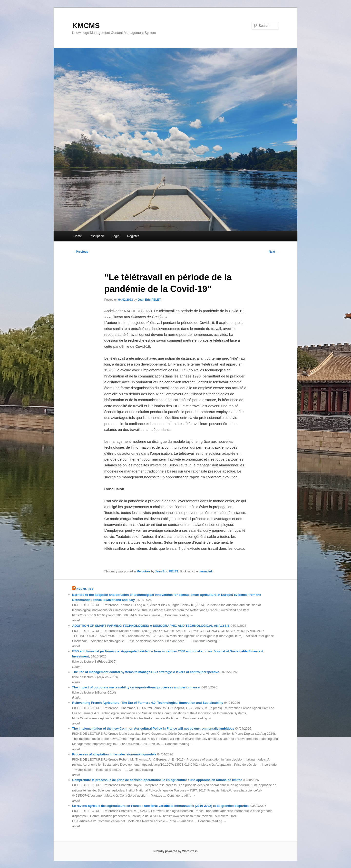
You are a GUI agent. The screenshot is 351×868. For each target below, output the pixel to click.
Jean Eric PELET (149, 300)
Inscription (97, 236)
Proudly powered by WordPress (175, 851)
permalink (206, 571)
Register (133, 236)
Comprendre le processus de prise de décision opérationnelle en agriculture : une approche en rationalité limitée (157, 780)
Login (116, 236)
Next (274, 252)
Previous (80, 252)
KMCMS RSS (85, 589)
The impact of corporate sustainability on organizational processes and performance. (136, 687)
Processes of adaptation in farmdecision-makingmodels (114, 754)
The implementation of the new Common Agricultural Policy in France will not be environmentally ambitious (153, 728)
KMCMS (86, 25)
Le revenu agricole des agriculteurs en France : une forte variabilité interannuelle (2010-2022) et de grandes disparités (161, 806)
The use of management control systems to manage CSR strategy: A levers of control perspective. (146, 672)
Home (78, 236)
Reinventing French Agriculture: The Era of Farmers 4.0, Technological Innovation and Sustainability (148, 703)
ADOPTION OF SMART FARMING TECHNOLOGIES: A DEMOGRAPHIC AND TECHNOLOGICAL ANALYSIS (151, 626)
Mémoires (144, 571)
